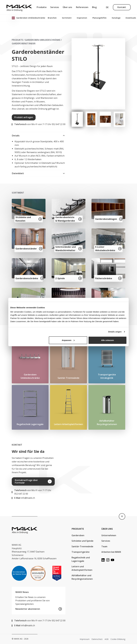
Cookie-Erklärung (118, 639)
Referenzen (82, 7)
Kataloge (116, 18)
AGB (107, 639)
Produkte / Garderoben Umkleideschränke (36, 40)
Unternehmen (109, 535)
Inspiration (82, 18)
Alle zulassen (107, 340)
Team (104, 546)
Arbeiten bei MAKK (111, 552)
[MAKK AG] (19, 7)
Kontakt (122, 7)
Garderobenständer (24, 44)
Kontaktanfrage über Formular (33, 481)
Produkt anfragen (24, 117)
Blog (94, 7)
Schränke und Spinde (82, 541)
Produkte (42, 7)
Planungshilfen (99, 18)
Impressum (85, 639)
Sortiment (67, 18)
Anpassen (68, 340)
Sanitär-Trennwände (82, 546)
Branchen (52, 18)
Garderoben (78, 535)
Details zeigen (115, 332)
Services (55, 7)
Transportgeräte (81, 552)
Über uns (67, 7)
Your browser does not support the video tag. (99, 468)
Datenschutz (97, 639)
